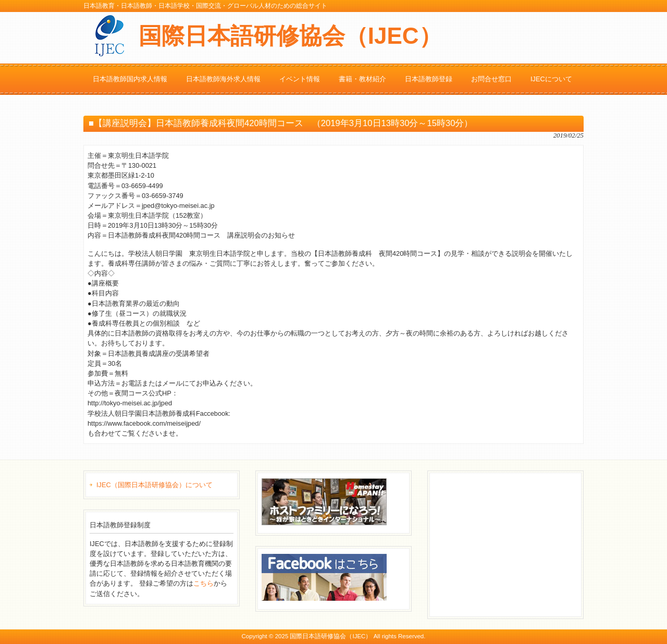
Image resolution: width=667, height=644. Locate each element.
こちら (203, 583)
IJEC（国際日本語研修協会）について (155, 485)
